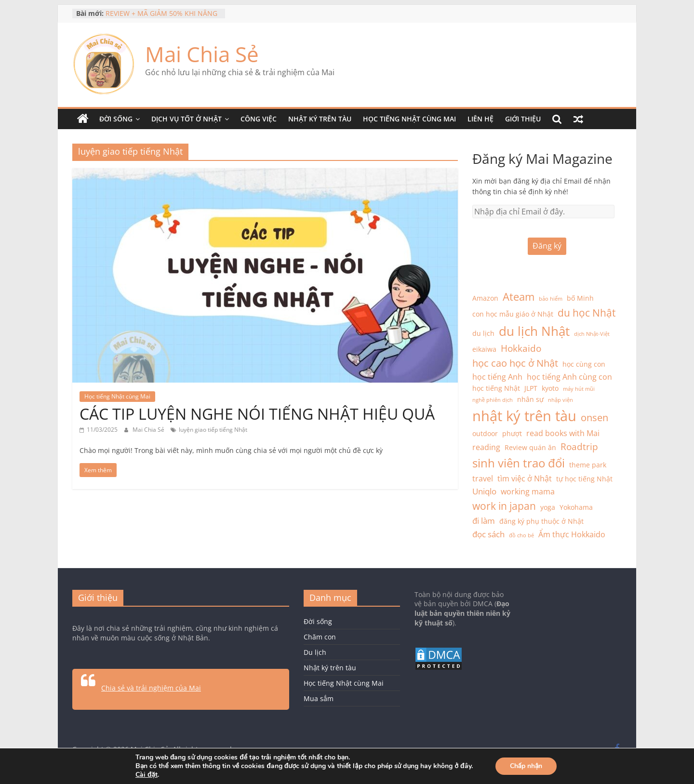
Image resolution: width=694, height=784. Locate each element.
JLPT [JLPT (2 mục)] (531, 388)
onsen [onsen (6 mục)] (594, 418)
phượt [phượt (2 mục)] (512, 433)
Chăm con (320, 637)
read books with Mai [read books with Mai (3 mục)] (563, 433)
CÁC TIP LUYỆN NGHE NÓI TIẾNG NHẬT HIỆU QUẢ (257, 414)
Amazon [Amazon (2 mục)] (485, 298)
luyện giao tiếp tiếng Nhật (213, 430)
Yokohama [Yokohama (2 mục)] (576, 507)
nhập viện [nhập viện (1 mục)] (561, 400)
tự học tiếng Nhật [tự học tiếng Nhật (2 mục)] (584, 479)
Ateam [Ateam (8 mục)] (519, 297)
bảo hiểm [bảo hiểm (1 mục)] (551, 299)
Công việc (259, 119)
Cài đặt (147, 775)
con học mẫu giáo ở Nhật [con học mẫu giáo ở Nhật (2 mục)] (513, 314)
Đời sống (116, 119)
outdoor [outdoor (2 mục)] (485, 433)
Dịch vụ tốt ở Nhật (187, 119)
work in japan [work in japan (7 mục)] (504, 506)
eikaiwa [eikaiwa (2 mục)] (484, 349)
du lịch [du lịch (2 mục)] (483, 333)
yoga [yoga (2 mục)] (548, 507)
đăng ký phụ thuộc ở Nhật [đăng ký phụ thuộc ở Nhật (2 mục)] (541, 521)
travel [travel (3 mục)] (483, 478)
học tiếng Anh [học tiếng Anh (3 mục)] (497, 377)
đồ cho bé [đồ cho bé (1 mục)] (521, 535)
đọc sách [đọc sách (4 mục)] (488, 534)
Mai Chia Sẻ (202, 54)
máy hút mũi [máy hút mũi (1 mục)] (579, 389)
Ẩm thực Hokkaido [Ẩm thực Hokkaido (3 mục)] (572, 534)
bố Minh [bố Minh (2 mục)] (580, 298)
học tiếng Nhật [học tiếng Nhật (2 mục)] (496, 388)
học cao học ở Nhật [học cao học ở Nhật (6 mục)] (515, 363)
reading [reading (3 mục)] (486, 447)
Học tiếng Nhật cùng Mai (409, 119)
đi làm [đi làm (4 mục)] (484, 520)
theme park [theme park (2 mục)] (588, 465)
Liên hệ (480, 119)
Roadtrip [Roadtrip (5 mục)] (579, 446)
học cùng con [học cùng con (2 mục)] (584, 364)
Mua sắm (319, 698)
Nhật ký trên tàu (320, 119)
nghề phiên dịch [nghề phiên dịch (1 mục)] (493, 400)
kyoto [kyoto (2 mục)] (550, 388)
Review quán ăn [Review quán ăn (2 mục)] (530, 447)
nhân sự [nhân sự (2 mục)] (530, 399)
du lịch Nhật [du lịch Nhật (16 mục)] (534, 331)
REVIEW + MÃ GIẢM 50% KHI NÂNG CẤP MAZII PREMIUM (161, 18)
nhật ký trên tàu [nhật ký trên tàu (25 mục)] (524, 416)
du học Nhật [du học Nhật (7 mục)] (587, 313)
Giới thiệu (523, 119)
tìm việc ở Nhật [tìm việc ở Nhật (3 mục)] (525, 478)
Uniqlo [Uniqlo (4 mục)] (484, 491)
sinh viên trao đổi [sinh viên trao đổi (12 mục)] (519, 463)
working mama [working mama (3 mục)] (528, 492)
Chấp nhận (526, 766)
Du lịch (315, 652)
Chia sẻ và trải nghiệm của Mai (151, 688)
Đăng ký (547, 246)
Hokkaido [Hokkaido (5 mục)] (521, 348)
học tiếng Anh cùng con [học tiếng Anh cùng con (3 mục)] (569, 377)
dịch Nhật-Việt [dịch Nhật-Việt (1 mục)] (592, 334)
